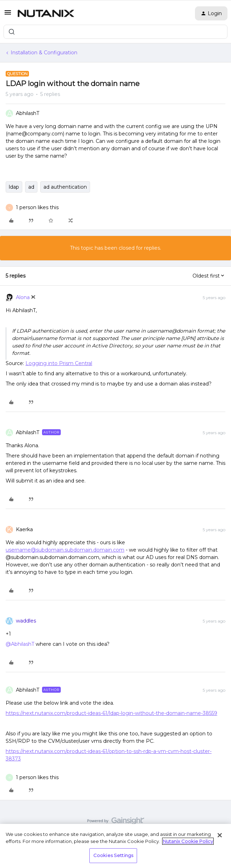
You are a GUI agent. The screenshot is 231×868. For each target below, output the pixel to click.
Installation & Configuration (44, 53)
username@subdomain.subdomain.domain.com (65, 550)
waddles (26, 621)
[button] (8, 15)
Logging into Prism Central (59, 363)
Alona (23, 297)
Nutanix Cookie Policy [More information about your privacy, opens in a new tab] (188, 841)
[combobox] (115, 32)
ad (31, 187)
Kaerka (24, 529)
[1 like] (37, 208)
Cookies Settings (113, 855)
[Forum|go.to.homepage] (46, 13)
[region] (115, 846)
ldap (14, 187)
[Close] (220, 835)
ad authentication (65, 187)
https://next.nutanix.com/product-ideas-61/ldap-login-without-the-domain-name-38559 (111, 713)
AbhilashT (28, 113)
